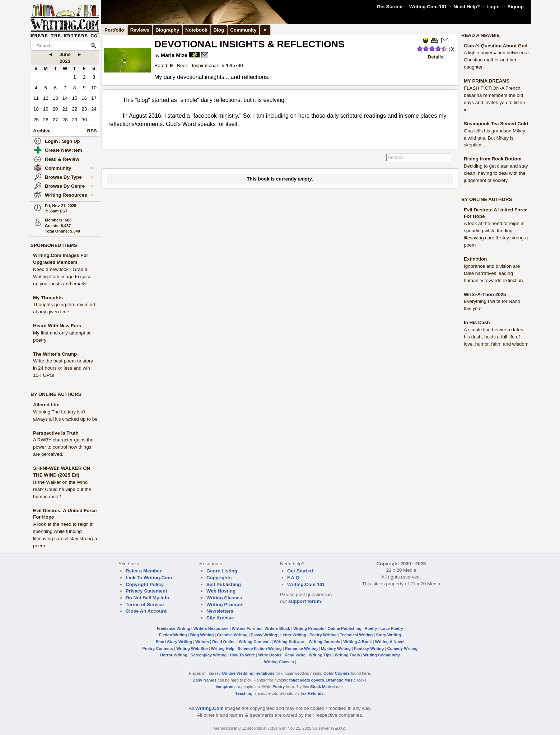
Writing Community (382, 655)
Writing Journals (324, 642)
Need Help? (466, 7)
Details (436, 57)
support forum (305, 601)
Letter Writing (293, 635)
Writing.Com (209, 708)
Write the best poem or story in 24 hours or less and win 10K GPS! (63, 368)
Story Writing (388, 635)
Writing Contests (255, 642)
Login (493, 7)
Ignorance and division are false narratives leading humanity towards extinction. (494, 273)
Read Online (224, 642)
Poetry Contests (158, 649)
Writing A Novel (390, 642)
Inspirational (205, 65)
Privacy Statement (146, 591)
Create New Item (64, 150)
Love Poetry (392, 628)
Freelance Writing (174, 628)
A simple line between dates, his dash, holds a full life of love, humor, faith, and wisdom (496, 337)
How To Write (242, 655)
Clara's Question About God (496, 46)
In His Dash (477, 322)
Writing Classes (224, 598)
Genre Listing (222, 571)
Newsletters (220, 611)
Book (182, 65)
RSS (92, 131)
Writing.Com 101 (428, 7)
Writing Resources (69, 195)
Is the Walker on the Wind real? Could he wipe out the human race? (62, 489)
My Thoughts (48, 298)
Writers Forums (247, 628)
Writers (202, 642)
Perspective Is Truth (56, 433)
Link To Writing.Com (149, 578)
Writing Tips (320, 655)
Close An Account (146, 611)
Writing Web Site (192, 649)
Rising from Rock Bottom (493, 159)
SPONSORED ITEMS (54, 245)
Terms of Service (145, 605)
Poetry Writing (323, 635)
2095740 (234, 65)
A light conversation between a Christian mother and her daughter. (496, 60)
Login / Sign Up (62, 141)
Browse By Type (69, 177)
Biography (167, 30)
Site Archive (220, 618)
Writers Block (277, 628)
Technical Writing (356, 635)
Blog (219, 30)
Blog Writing (202, 635)
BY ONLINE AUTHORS (56, 394)
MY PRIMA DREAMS (487, 81)
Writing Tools (347, 655)
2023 (65, 61)
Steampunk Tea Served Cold (496, 124)
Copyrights (219, 578)
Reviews (140, 30)
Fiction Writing (173, 635)
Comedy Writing (402, 649)
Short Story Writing (174, 642)
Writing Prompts (225, 605)
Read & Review (62, 159)
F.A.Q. (294, 578)
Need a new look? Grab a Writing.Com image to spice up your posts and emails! (62, 277)
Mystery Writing (336, 649)
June (65, 54)
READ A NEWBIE (480, 35)
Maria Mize (174, 55)
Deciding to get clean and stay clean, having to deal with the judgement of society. (496, 173)
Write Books (270, 655)
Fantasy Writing (369, 649)
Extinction (475, 259)
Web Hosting (221, 591)
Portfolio (114, 30)
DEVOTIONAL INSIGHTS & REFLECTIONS (249, 44)
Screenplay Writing (209, 655)
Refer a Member (144, 571)
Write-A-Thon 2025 (485, 294)
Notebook (196, 30)
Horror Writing (174, 655)
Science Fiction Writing (260, 649)
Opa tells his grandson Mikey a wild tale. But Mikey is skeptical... (494, 138)
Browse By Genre (69, 186)
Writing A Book (358, 642)
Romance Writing (301, 649)
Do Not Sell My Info (147, 598)
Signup (516, 7)
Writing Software (290, 642)
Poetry (371, 628)
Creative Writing (232, 635)
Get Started (390, 7)
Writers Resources (211, 628)
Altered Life (46, 405)
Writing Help (223, 649)
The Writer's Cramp (55, 354)
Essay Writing (264, 635)
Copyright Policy (145, 584)
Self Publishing (224, 584)
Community (69, 168)
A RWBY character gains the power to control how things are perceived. (63, 447)
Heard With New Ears (57, 326)
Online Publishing (345, 628)
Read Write (295, 655)
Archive (42, 131)
